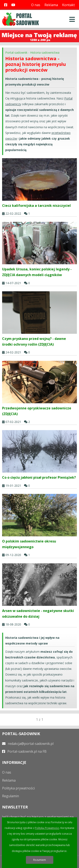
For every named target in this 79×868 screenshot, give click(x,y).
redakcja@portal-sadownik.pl (28, 744)
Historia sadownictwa (45, 52)
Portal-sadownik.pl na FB (24, 751)
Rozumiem (40, 860)
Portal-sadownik (16, 52)
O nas (36, 5)
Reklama (51, 5)
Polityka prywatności (18, 788)
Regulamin (11, 796)
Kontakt (68, 5)
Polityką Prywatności (47, 828)
